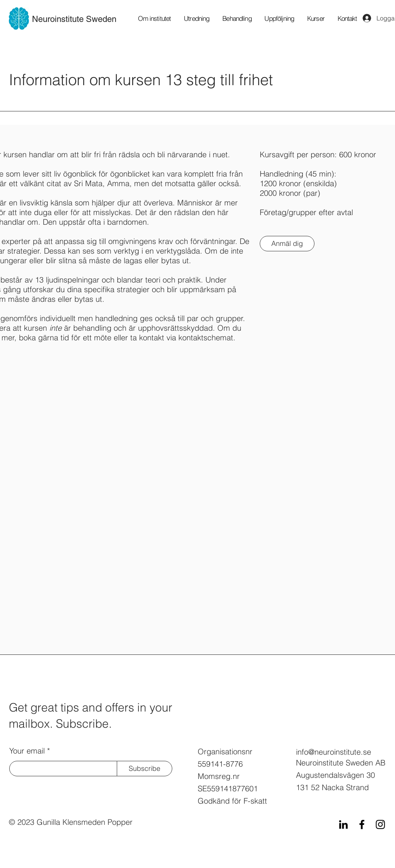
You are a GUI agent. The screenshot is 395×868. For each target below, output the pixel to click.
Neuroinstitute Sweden (74, 19)
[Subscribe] (145, 769)
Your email (27, 751)
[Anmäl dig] (287, 244)
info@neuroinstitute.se (334, 752)
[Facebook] (362, 824)
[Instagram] (380, 824)
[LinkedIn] (343, 824)
